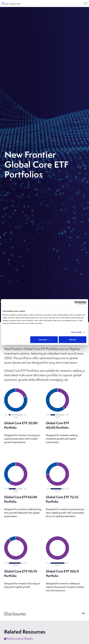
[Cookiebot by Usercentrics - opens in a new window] (76, 303)
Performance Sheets (19, 639)
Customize (44, 340)
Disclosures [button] (15, 613)
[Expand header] (86, 3)
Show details (77, 332)
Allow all (72, 340)
